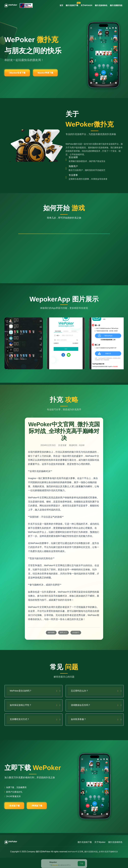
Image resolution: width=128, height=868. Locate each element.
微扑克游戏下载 (69, 5)
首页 (58, 6)
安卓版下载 (17, 816)
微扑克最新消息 (116, 6)
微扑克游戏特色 (100, 6)
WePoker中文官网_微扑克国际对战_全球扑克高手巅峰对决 (93, 862)
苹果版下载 (45, 816)
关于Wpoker (84, 6)
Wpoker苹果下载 (57, 75)
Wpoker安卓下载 (21, 75)
